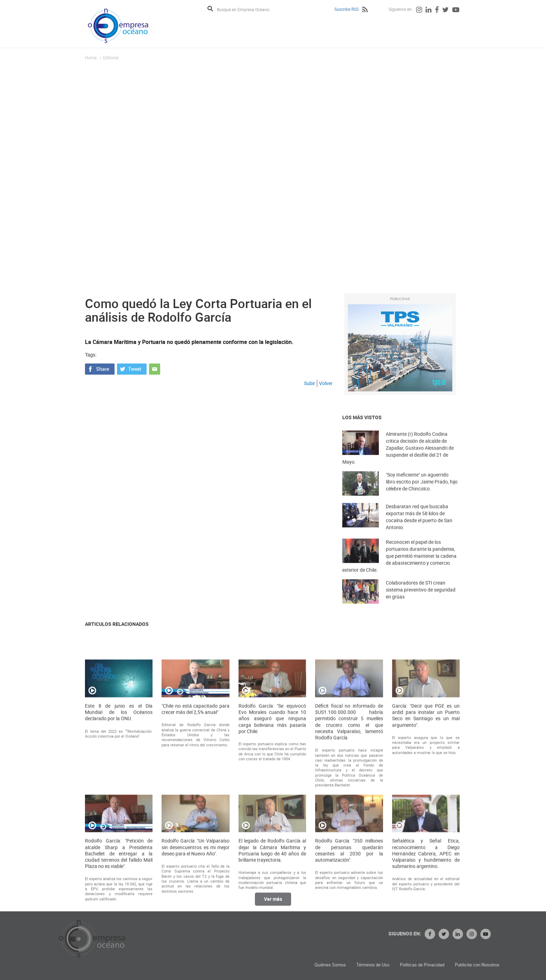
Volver (326, 383)
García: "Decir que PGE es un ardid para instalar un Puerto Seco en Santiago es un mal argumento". (426, 828)
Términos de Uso (456, 965)
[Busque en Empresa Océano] (248, 9)
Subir (310, 383)
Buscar (210, 9)
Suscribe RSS (346, 9)
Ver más (273, 905)
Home (91, 58)
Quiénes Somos (414, 965)
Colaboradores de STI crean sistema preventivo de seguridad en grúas (421, 601)
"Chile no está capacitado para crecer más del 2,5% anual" (195, 821)
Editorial (111, 58)
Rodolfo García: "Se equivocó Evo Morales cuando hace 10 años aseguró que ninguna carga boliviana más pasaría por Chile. (272, 831)
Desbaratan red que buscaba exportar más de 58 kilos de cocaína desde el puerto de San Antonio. (419, 529)
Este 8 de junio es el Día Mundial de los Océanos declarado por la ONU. (119, 824)
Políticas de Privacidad (506, 965)
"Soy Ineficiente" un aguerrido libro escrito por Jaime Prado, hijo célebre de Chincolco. (422, 493)
